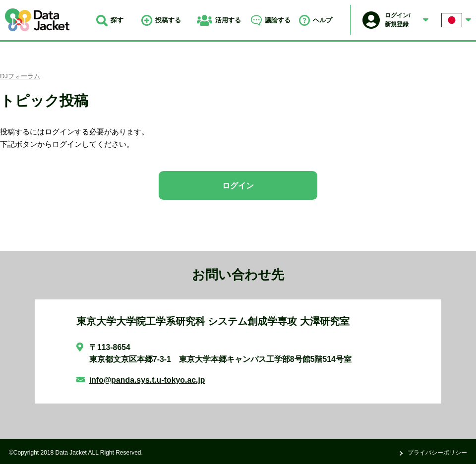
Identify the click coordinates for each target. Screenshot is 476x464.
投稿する (161, 20)
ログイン (238, 186)
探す (110, 20)
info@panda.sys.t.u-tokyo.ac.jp (147, 380)
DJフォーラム (20, 76)
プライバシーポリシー (437, 453)
